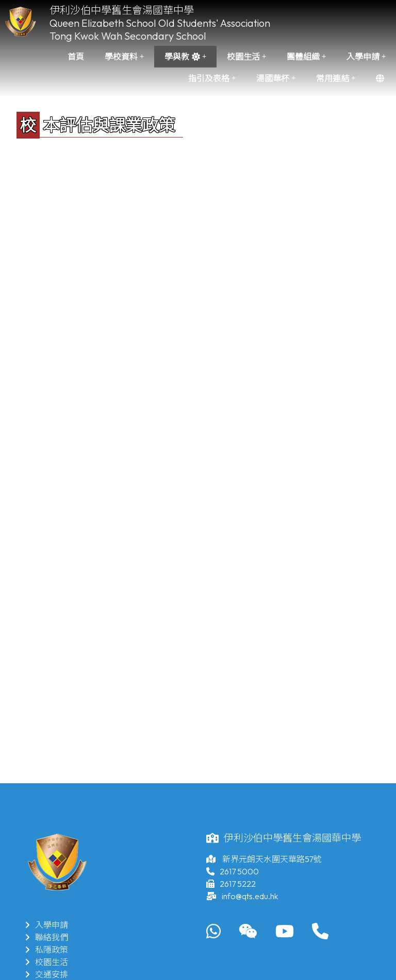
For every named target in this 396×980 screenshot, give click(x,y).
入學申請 (366, 57)
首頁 (76, 57)
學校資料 (124, 57)
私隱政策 (46, 950)
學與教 (185, 57)
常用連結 (336, 78)
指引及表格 (212, 78)
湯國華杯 (276, 78)
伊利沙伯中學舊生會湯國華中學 (122, 10)
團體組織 (306, 57)
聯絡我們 (46, 937)
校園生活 (246, 57)
